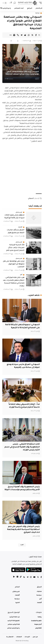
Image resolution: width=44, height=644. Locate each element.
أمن (21, 275)
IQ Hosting (25, 641)
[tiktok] (21, 577)
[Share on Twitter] (32, 35)
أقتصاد (20, 227)
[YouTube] (34, 577)
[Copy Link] (18, 35)
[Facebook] (41, 577)
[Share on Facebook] (36, 35)
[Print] (14, 35)
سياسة (38, 13)
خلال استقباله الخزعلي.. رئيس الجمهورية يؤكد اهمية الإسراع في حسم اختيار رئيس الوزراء (22, 447)
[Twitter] (38, 577)
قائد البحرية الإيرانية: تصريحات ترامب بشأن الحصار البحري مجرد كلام (15, 248)
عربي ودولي (19, 212)
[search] (15, 3)
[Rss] (24, 577)
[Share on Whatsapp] (29, 35)
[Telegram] (28, 577)
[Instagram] (31, 577)
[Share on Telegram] (21, 35)
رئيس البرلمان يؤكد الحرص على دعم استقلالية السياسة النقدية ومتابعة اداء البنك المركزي (23, 530)
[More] (11, 35)
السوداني (31, 198)
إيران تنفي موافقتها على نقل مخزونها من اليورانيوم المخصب (14, 264)
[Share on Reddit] (25, 35)
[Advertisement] (22, 168)
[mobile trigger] (40, 3)
